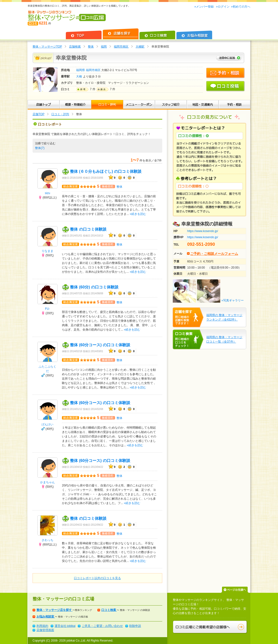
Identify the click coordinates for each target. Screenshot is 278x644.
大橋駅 (140, 47)
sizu (47, 193)
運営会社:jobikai (65, 626)
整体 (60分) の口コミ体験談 (94, 287)
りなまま (47, 251)
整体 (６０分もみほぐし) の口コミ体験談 (106, 171)
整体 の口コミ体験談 (88, 229)
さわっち (47, 540)
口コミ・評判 (60, 114)
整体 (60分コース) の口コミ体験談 (100, 345)
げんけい (47, 424)
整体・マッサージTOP (47, 47)
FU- (47, 309)
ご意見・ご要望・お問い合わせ (102, 626)
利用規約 (42, 626)
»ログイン (223, 7)
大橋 (79, 76)
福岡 (104, 47)
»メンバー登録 (204, 7)
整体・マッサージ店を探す (54, 610)
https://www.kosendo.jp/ (203, 231)
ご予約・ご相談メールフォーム (214, 254)
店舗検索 (75, 47)
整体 (91, 47)
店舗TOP (38, 114)
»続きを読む (138, 214)
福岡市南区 (121, 47)
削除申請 (135, 626)
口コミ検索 (109, 610)
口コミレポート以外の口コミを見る (97, 578)
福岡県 (81, 70)
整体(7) (40, 148)
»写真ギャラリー (233, 300)
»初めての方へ (241, 7)
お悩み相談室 (46, 617)
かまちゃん (47, 482)
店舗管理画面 (45, 630)
